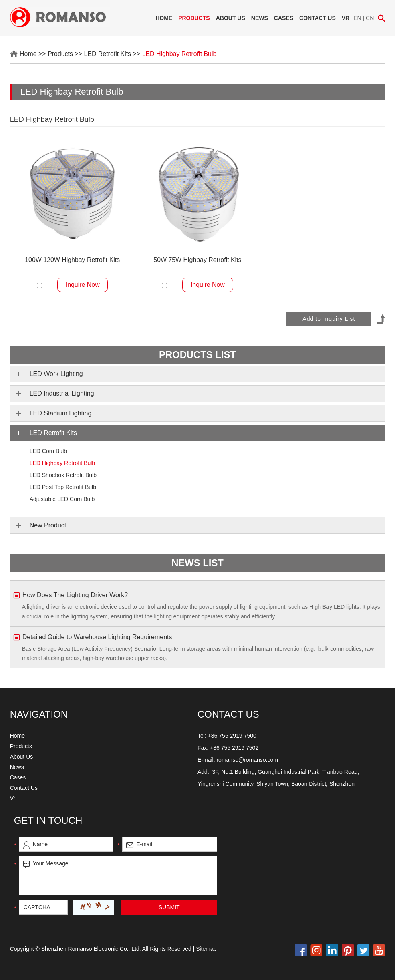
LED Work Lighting (56, 374)
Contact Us (317, 18)
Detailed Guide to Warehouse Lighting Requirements (97, 637)
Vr (346, 18)
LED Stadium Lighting (61, 413)
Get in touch (48, 820)
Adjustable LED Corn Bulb (62, 499)
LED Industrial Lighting (62, 393)
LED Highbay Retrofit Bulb (180, 54)
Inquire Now (83, 285)
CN (370, 18)
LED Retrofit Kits (108, 54)
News (260, 18)
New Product (48, 525)
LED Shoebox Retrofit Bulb (63, 475)
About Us (231, 18)
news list (198, 563)
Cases (284, 18)
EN (357, 18)
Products (194, 18)
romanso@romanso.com (247, 760)
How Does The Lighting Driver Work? (75, 595)
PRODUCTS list (197, 355)
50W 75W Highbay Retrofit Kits (198, 260)
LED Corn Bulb (48, 451)
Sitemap (206, 949)
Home (164, 18)
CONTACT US (228, 714)
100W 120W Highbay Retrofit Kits (73, 260)
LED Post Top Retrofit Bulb (63, 487)
